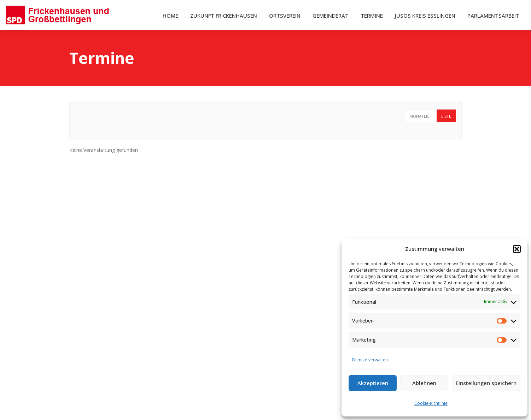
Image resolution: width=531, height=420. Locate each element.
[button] (517, 249)
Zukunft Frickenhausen (224, 16)
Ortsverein (285, 16)
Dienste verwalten (370, 360)
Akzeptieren (373, 383)
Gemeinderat (331, 16)
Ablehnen (424, 383)
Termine (372, 16)
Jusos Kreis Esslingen (425, 16)
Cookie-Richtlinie (431, 403)
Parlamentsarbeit (493, 16)
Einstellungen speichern (486, 383)
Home (170, 16)
